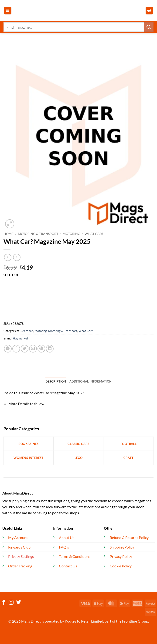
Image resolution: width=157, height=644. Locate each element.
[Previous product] (17, 257)
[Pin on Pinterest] (41, 349)
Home (9, 234)
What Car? (94, 234)
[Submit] (149, 27)
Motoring (71, 234)
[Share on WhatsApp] (8, 349)
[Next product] (8, 257)
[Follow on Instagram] (11, 603)
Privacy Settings (21, 556)
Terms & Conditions (75, 556)
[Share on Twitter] (25, 349)
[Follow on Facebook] (4, 603)
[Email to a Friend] (33, 349)
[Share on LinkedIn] (50, 349)
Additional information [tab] (91, 381)
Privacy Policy (121, 556)
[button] (8, 11)
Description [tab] (56, 381)
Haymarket (20, 338)
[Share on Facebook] (16, 349)
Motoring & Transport (38, 234)
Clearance (26, 331)
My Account (18, 537)
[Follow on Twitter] (19, 603)
